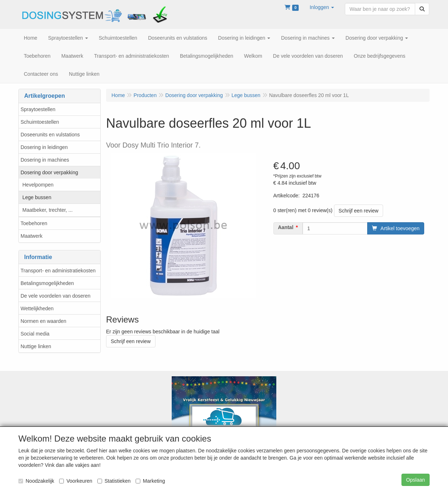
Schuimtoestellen (40, 122)
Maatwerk (32, 236)
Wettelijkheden (37, 308)
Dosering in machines (45, 160)
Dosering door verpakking (49, 172)
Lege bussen (37, 197)
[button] (322, 7)
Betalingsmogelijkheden (47, 283)
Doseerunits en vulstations (50, 135)
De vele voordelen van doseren (56, 296)
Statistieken (114, 481)
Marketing (150, 481)
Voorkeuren (76, 481)
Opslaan (416, 480)
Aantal (286, 227)
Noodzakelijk (36, 481)
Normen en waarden (43, 321)
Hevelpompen (38, 185)
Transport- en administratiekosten (58, 271)
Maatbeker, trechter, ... (47, 210)
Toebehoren (34, 223)
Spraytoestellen (38, 109)
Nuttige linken (36, 346)
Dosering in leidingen (44, 147)
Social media (35, 334)
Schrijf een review (359, 211)
